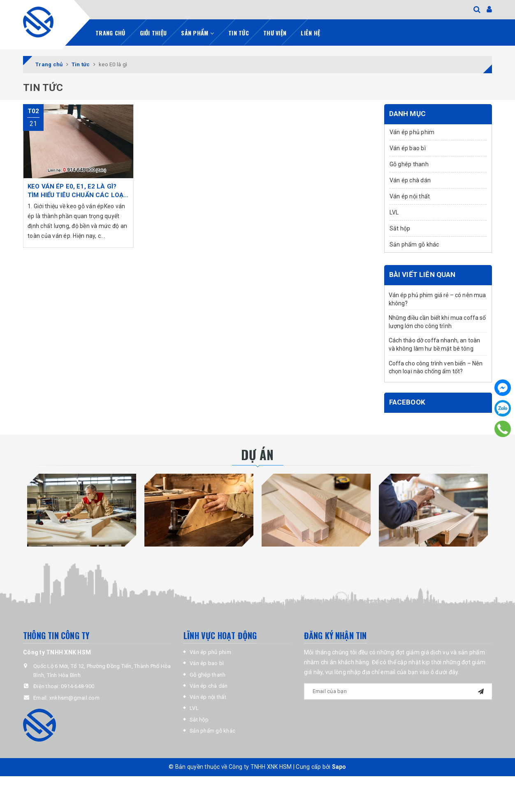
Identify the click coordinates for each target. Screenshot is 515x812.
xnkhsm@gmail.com (74, 697)
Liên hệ (310, 32)
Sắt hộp (400, 228)
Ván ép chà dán (410, 179)
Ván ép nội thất (410, 195)
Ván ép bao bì (408, 147)
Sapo (339, 766)
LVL (394, 212)
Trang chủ (110, 32)
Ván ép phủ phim (412, 131)
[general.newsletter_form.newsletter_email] (398, 691)
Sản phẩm (197, 32)
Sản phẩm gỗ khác (414, 244)
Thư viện (275, 32)
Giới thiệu (153, 32)
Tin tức (239, 32)
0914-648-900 (78, 686)
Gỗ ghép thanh (409, 163)
